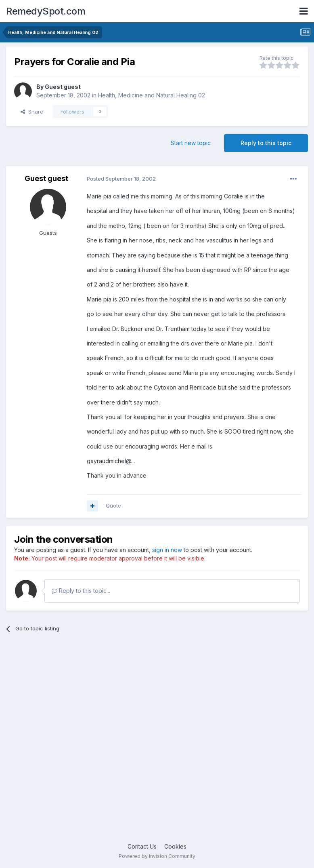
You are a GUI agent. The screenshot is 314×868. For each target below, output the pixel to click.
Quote (113, 506)
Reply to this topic (266, 143)
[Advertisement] (157, 744)
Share (32, 112)
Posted (121, 179)
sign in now (167, 550)
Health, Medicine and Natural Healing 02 (152, 95)
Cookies (175, 846)
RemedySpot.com (46, 11)
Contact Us (142, 846)
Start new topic (191, 143)
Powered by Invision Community (157, 856)
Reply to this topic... (81, 591)
